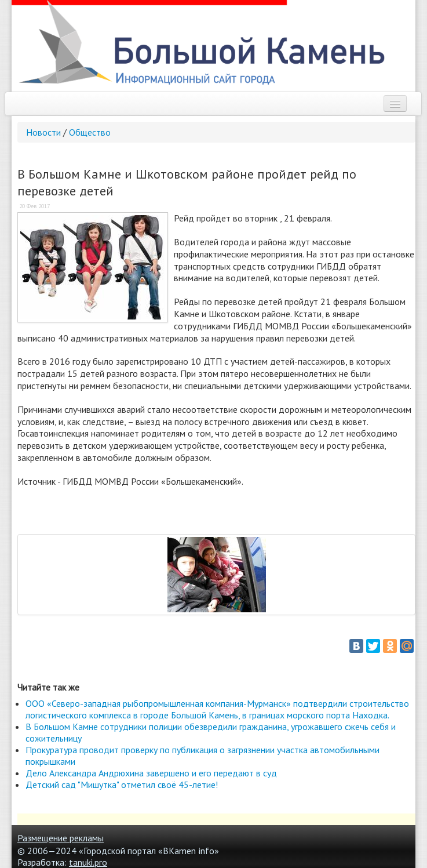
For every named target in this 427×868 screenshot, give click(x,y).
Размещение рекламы (61, 838)
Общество (90, 132)
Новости (43, 132)
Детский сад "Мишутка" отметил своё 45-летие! (122, 785)
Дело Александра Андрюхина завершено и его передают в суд (151, 773)
